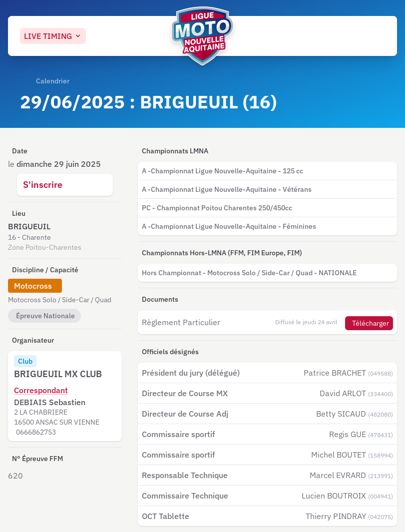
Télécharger (371, 323)
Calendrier (53, 81)
